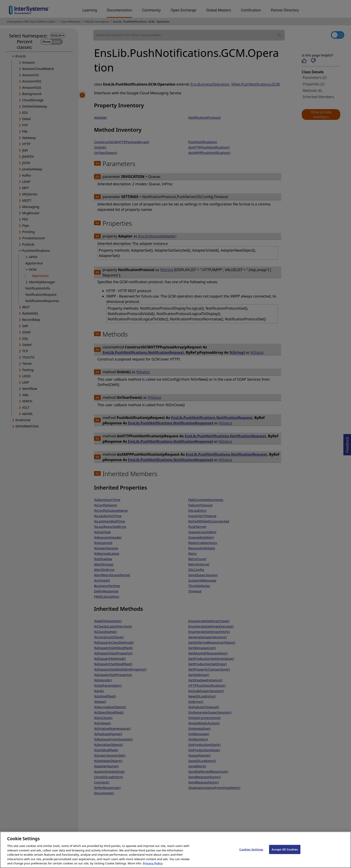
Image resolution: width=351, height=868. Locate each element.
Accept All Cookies (285, 855)
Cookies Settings (251, 855)
